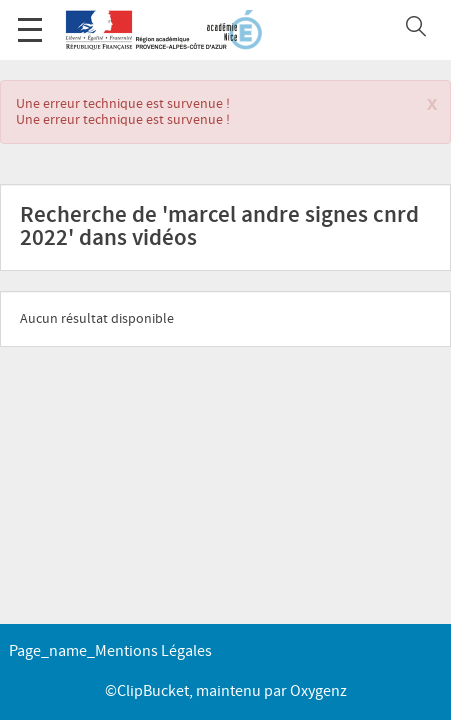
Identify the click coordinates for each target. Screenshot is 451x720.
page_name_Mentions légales (110, 651)
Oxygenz (318, 691)
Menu (30, 19)
